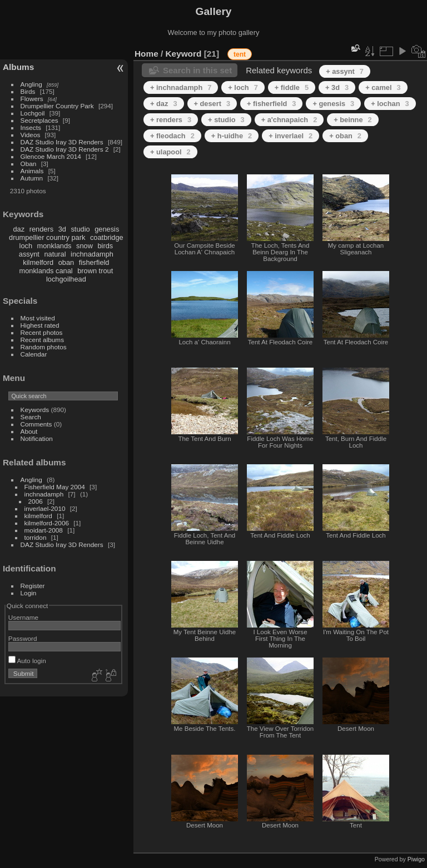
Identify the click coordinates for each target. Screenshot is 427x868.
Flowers (32, 99)
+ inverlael (291, 136)
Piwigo (416, 859)
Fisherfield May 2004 (55, 487)
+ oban (345, 136)
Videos (31, 135)
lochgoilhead (66, 279)
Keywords (35, 410)
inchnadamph (92, 254)
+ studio (226, 120)
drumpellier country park (47, 237)
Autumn (32, 178)
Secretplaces (39, 120)
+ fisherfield (271, 104)
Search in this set (197, 70)
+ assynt (345, 71)
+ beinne (352, 120)
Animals (32, 171)
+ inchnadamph (181, 87)
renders (41, 229)
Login (29, 593)
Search (31, 417)
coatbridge (107, 237)
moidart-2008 (44, 530)
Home (147, 54)
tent (240, 54)
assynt (29, 254)
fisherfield (94, 262)
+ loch (243, 87)
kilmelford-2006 (47, 523)
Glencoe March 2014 (51, 156)
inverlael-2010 (45, 508)
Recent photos (42, 332)
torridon (36, 537)
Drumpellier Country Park (57, 106)
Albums (18, 67)
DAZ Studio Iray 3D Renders (62, 142)
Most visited (38, 318)
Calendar (34, 354)
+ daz (164, 104)
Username (23, 617)
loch (26, 246)
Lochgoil (33, 113)
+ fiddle (292, 87)
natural (55, 254)
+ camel (383, 87)
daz (19, 229)
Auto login (27, 661)
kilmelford (38, 262)
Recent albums (42, 340)
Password (23, 638)
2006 (36, 501)
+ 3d (337, 87)
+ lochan (390, 104)
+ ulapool (170, 152)
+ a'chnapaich (289, 120)
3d (62, 229)
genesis (107, 229)
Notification (37, 438)
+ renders (171, 120)
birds (105, 246)
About (29, 431)
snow (85, 246)
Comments (36, 424)
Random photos (44, 347)
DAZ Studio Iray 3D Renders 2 (65, 149)
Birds (28, 91)
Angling (31, 84)
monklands (54, 246)
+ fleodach (172, 136)
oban (66, 262)
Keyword (184, 54)
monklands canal (46, 271)
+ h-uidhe (232, 136)
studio (80, 229)
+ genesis (333, 104)
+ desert (212, 104)
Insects (31, 127)
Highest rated (40, 325)
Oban (29, 164)
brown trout (95, 271)
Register (33, 586)
